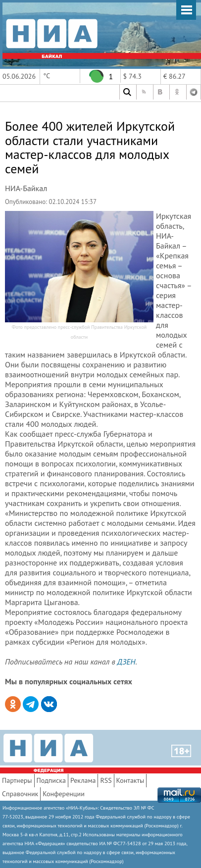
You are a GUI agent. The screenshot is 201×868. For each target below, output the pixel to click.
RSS (106, 780)
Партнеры (17, 780)
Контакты (130, 780)
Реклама (83, 780)
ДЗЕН (126, 662)
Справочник (20, 794)
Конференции (64, 794)
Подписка (51, 780)
